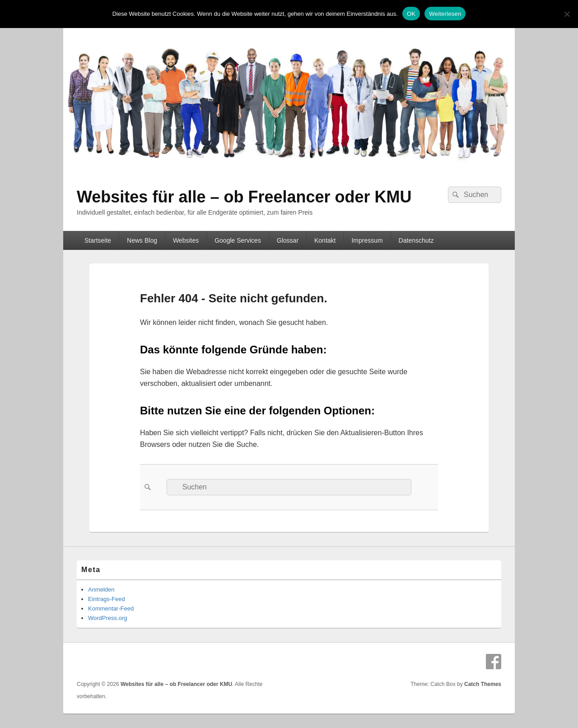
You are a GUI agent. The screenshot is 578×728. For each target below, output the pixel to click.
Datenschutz (416, 240)
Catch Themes (483, 684)
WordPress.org (107, 618)
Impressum (367, 240)
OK (411, 14)
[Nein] (567, 14)
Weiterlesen (445, 14)
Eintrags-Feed (107, 599)
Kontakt (325, 240)
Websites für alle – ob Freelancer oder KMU (244, 197)
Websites (186, 240)
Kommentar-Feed (111, 608)
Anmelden (101, 589)
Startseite (98, 240)
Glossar (288, 240)
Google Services (238, 240)
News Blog (142, 240)
